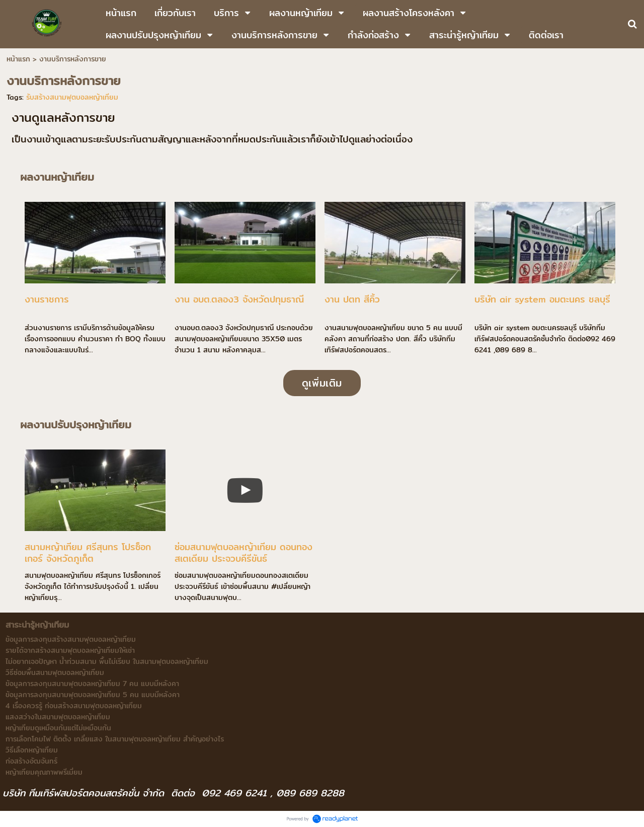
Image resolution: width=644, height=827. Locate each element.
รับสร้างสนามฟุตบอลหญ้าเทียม (72, 97)
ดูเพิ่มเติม (322, 383)
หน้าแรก (18, 59)
